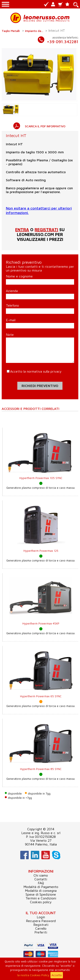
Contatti (41, 879)
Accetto (57, 975)
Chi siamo (41, 875)
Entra (22, 230)
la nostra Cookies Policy (33, 975)
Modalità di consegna (41, 891)
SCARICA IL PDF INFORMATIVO (45, 126)
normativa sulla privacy (44, 371)
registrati (46, 230)
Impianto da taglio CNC (35, 31)
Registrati (41, 925)
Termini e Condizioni (41, 898)
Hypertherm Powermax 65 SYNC (41, 696)
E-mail (11, 320)
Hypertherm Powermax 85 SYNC (41, 769)
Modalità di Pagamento (41, 887)
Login (41, 917)
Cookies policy (41, 902)
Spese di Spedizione (41, 894)
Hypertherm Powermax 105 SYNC (41, 478)
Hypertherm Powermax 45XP (41, 623)
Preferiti (41, 932)
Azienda (12, 291)
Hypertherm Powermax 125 (41, 551)
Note (10, 335)
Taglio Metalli (11, 31)
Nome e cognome (19, 276)
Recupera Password (41, 921)
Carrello (41, 928)
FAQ (41, 883)
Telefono (12, 305)
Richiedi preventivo (40, 386)
